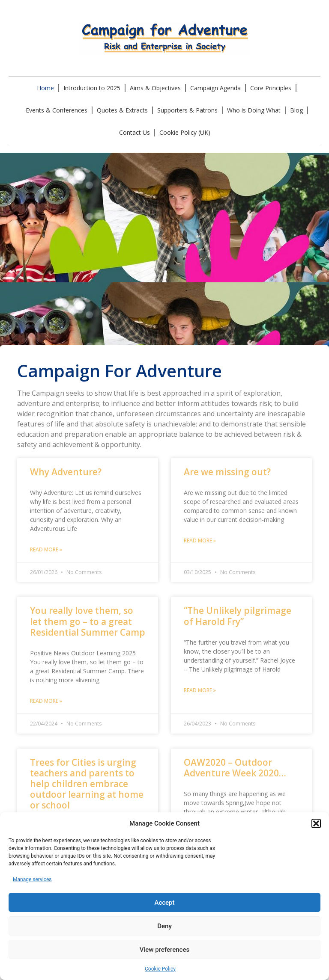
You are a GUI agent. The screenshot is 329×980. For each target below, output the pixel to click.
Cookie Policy (160, 969)
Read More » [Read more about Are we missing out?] (200, 540)
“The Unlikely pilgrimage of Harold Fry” (238, 616)
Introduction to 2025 (92, 88)
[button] (316, 823)
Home (45, 88)
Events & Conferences (57, 110)
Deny (164, 926)
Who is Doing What (254, 110)
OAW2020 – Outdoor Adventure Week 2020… (235, 768)
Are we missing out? (227, 472)
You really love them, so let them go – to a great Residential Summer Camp (88, 621)
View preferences (164, 950)
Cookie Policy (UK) (185, 132)
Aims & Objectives (155, 88)
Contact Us (135, 132)
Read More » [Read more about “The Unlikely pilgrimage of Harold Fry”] (200, 690)
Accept (164, 903)
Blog (296, 110)
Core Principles (271, 88)
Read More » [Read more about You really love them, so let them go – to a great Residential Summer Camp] (46, 701)
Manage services (32, 879)
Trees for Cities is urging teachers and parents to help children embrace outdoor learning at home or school (87, 784)
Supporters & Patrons (187, 110)
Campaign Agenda (215, 88)
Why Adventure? (66, 472)
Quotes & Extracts (122, 110)
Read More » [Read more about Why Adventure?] (46, 549)
